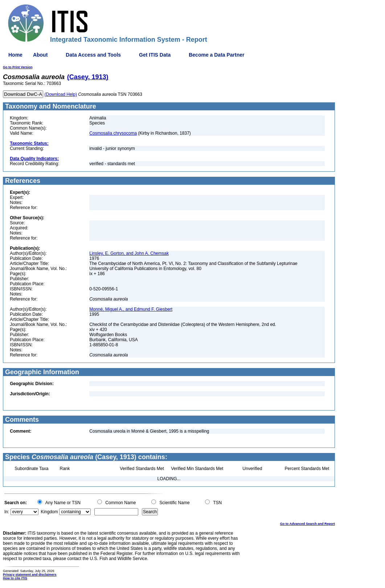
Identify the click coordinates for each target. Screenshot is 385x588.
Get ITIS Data (155, 55)
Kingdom (49, 512)
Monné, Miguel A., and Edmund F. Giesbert (131, 309)
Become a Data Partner (216, 55)
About (40, 55)
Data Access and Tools (93, 55)
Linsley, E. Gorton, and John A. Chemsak (129, 253)
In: (7, 512)
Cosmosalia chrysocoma (113, 133)
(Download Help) (61, 94)
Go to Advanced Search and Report (308, 524)
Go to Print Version (18, 67)
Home (15, 55)
